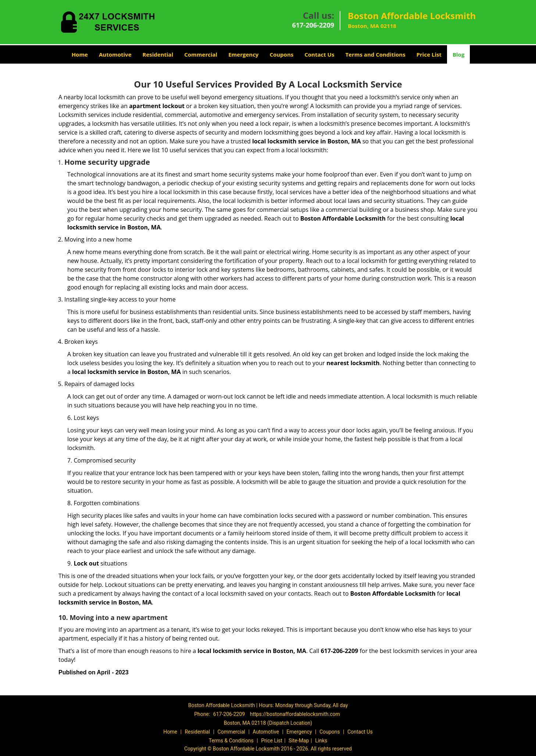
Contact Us (319, 54)
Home (80, 54)
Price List (429, 54)
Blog (458, 54)
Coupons (281, 54)
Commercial (201, 54)
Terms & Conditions (231, 741)
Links (321, 741)
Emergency (243, 54)
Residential (158, 54)
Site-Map (299, 741)
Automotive (115, 54)
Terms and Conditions (375, 54)
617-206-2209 (313, 25)
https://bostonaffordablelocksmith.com (295, 714)
